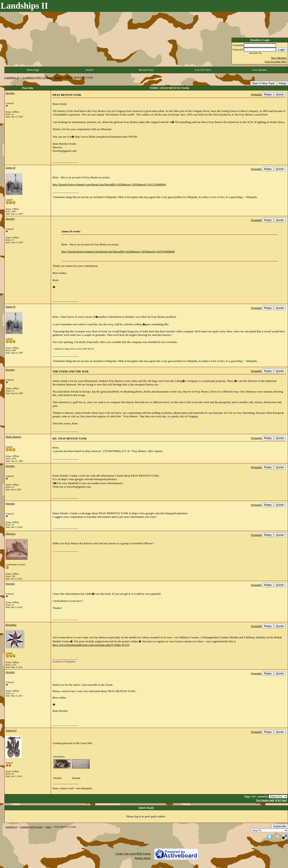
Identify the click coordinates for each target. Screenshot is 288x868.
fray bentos (262, 800)
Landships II (12, 78)
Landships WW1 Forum (37, 78)
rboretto (10, 93)
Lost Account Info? (276, 61)
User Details (260, 70)
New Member (279, 58)
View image (57, 778)
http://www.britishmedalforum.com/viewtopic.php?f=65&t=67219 (91, 645)
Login (281, 50)
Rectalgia (11, 625)
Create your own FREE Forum (133, 854)
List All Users (203, 70)
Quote (280, 94)
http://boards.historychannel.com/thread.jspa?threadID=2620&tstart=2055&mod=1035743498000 (109, 184)
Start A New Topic (264, 83)
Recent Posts (146, 70)
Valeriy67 (11, 730)
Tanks (58, 78)
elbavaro (11, 534)
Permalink (256, 95)
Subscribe (280, 826)
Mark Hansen (13, 437)
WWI (278, 800)
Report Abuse (143, 858)
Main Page (33, 70)
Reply (282, 83)
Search (90, 70)
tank (272, 800)
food (284, 800)
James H (10, 168)
